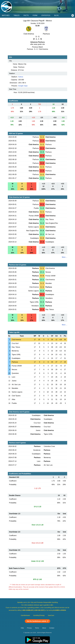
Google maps (23, 86)
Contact (52, 628)
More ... (65, 257)
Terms (37, 628)
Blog (56, 15)
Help (22, 628)
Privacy (29, 628)
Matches (6, 15)
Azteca (21, 77)
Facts (26, 15)
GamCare (51, 615)
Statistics (46, 15)
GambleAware (25, 615)
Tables (17, 15)
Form (35, 15)
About (44, 628)
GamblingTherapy (39, 615)
